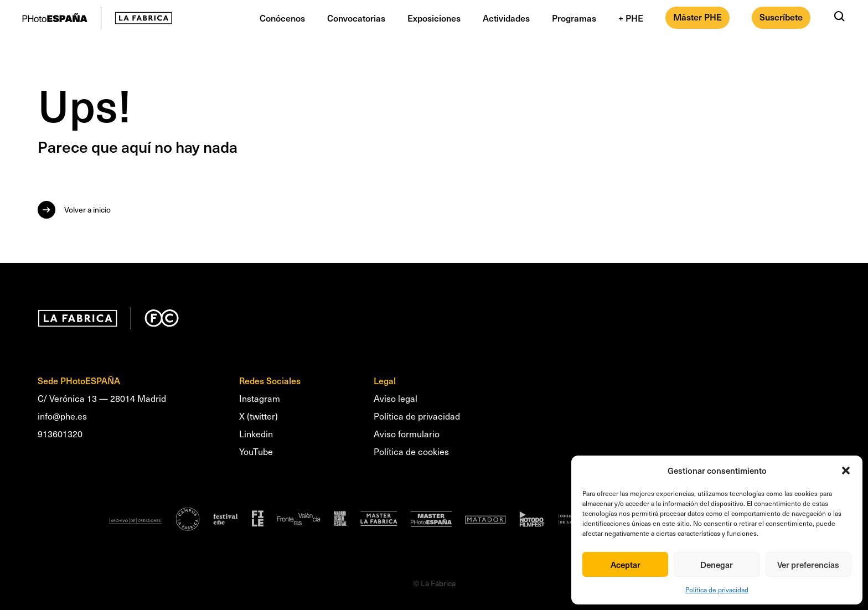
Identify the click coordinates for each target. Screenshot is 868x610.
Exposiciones (434, 18)
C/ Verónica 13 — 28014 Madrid (102, 398)
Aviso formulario (407, 434)
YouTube (256, 451)
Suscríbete (781, 17)
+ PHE (631, 18)
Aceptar (626, 564)
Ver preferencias (808, 564)
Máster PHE (697, 17)
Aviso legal (396, 398)
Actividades (506, 18)
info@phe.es (62, 416)
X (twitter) (259, 416)
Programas (574, 18)
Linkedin (256, 434)
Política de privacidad (717, 590)
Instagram (260, 398)
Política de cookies (411, 451)
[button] (846, 471)
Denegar (717, 564)
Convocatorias (356, 18)
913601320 (60, 434)
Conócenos (282, 18)
